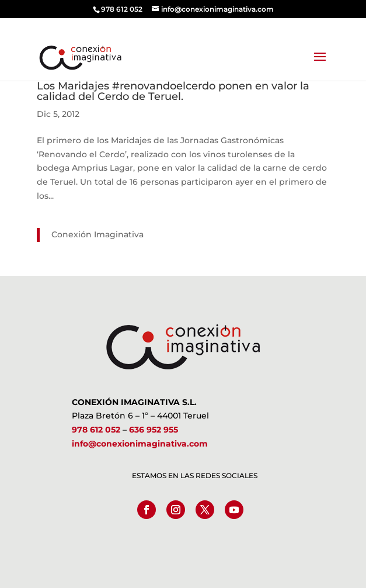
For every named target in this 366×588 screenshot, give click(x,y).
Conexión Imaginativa (97, 234)
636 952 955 (154, 430)
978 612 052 (96, 430)
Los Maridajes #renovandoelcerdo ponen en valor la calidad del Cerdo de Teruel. (173, 91)
